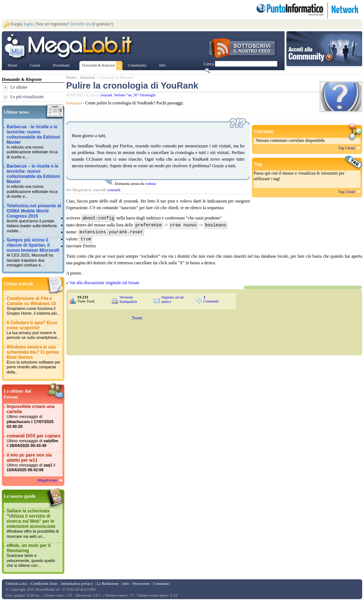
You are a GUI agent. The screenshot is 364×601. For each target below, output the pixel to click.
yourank (106, 95)
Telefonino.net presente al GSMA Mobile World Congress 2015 (34, 219)
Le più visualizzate (27, 97)
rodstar (151, 183)
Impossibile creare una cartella (34, 417)
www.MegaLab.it (70, 47)
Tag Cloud (347, 148)
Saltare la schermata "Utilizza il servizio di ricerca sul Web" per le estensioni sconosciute (34, 524)
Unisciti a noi (16, 583)
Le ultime (19, 87)
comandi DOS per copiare (34, 441)
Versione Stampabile (128, 298)
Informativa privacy (77, 583)
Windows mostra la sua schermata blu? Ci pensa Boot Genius (34, 360)
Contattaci (161, 583)
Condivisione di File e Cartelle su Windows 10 (34, 306)
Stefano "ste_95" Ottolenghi (135, 95)
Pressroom (141, 583)
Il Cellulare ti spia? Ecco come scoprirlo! (34, 330)
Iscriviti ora (81, 24)
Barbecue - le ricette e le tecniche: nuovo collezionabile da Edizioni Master (34, 142)
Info (126, 583)
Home (71, 77)
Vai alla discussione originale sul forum (104, 281)
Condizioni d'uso (44, 583)
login (28, 24)
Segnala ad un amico (173, 298)
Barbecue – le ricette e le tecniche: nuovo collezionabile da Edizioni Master (34, 181)
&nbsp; (214, 332)
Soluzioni (87, 77)
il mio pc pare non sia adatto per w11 (34, 463)
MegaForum (47, 480)
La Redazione (108, 583)
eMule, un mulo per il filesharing (34, 556)
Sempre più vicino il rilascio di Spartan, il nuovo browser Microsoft (34, 253)
